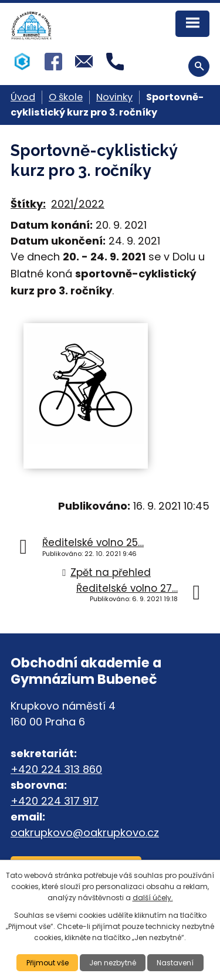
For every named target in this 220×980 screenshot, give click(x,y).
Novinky (114, 97)
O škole (66, 97)
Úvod (23, 97)
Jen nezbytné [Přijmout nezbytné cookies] (113, 963)
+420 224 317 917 (55, 801)
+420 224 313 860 (56, 769)
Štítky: (28, 204)
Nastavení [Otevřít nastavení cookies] (175, 963)
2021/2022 (78, 204)
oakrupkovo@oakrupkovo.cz (85, 833)
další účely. (153, 898)
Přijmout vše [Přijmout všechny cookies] (48, 963)
